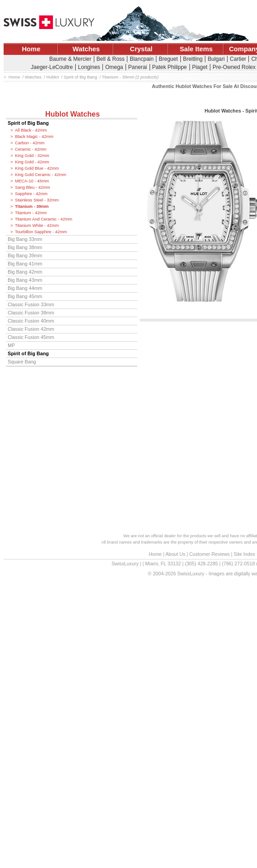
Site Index (245, 554)
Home (31, 49)
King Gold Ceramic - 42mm (41, 175)
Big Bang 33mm (25, 239)
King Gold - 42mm (32, 162)
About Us (175, 554)
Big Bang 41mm (25, 264)
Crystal (141, 49)
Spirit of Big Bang (28, 123)
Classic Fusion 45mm (31, 337)
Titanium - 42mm (31, 213)
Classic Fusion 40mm (31, 321)
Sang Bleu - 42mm (33, 187)
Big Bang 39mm (25, 255)
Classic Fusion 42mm (31, 329)
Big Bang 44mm (25, 288)
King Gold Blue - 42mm (37, 168)
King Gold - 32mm (32, 156)
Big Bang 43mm (25, 280)
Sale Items (196, 49)
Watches (86, 49)
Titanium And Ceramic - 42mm (44, 219)
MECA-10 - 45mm (32, 181)
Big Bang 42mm (25, 272)
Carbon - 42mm (30, 143)
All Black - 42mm (31, 130)
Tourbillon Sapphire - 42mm (41, 232)
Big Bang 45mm (25, 296)
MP (11, 345)
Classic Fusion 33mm (31, 304)
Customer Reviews (209, 554)
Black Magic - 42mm (34, 137)
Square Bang (22, 362)
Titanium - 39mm (32, 206)
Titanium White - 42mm (37, 226)
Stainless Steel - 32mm (37, 200)
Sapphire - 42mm (31, 194)
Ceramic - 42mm (31, 149)
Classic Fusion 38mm (31, 313)
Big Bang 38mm (25, 247)
